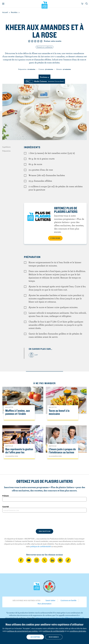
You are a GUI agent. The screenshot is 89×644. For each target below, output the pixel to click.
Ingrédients (6, 147)
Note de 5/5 (41, 41)
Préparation (6, 151)
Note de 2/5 (32, 41)
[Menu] (3, 4)
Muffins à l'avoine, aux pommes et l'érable (18, 412)
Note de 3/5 (35, 41)
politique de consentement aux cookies (22, 631)
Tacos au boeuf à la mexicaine (59, 412)
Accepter (35, 637)
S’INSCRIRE (55, 238)
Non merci (54, 637)
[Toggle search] (87, 4)
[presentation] (44, 521)
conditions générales (78, 631)
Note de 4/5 (38, 41)
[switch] (44, 81)
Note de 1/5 (29, 41)
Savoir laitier (50, 600)
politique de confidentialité (41, 546)
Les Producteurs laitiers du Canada (45, 5)
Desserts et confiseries (45, 47)
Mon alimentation (45, 604)
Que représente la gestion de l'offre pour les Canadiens (19, 452)
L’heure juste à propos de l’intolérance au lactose (62, 451)
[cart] (82, 4)
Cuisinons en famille (68, 600)
